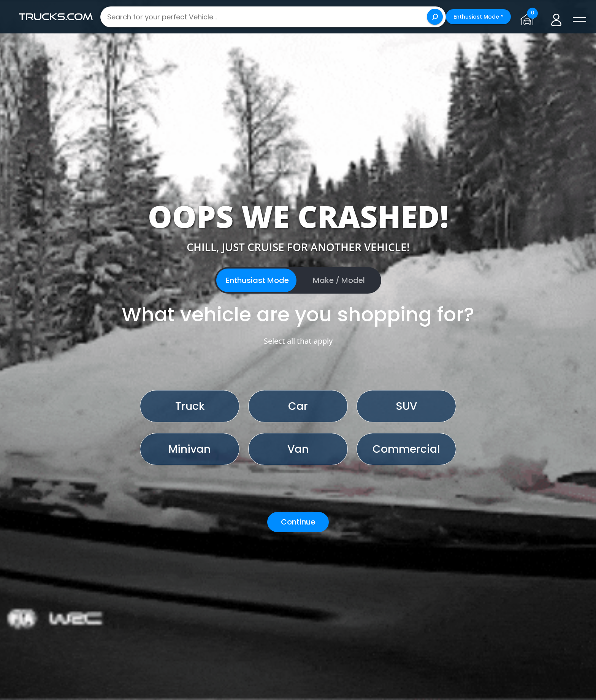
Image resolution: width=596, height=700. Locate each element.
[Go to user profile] (556, 17)
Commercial (406, 449)
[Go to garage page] (529, 17)
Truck (190, 406)
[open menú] (579, 20)
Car (298, 406)
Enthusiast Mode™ (478, 17)
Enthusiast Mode (257, 280)
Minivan (189, 449)
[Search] (435, 17)
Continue (298, 522)
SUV (406, 406)
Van (298, 449)
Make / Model (339, 280)
